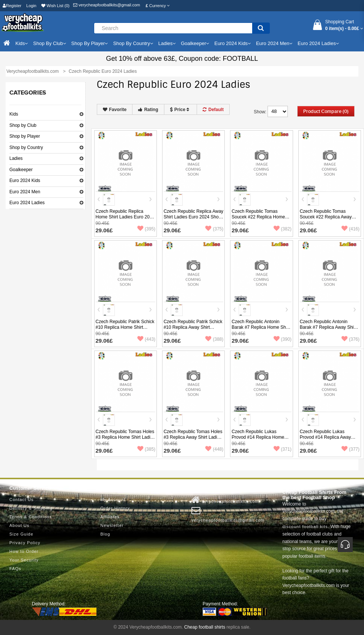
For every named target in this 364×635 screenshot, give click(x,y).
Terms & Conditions (31, 517)
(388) (214, 339)
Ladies (16, 158)
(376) (350, 339)
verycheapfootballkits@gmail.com (107, 5)
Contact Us (21, 500)
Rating (148, 110)
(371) (283, 449)
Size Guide (21, 534)
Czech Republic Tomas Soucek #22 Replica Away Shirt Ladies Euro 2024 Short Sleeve (329, 220)
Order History (115, 508)
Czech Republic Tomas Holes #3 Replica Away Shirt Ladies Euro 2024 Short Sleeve (193, 437)
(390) (283, 339)
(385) (146, 449)
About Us (19, 525)
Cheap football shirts (205, 627)
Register (12, 6)
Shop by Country (26, 147)
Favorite (115, 110)
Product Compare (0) (326, 111)
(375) (214, 229)
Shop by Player (25, 136)
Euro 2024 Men (25, 192)
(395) (146, 229)
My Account (113, 500)
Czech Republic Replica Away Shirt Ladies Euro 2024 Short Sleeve (193, 217)
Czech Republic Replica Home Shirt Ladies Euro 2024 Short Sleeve (125, 217)
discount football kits (305, 527)
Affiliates (110, 517)
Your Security (24, 560)
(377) (350, 449)
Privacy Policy (25, 543)
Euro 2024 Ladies (27, 203)
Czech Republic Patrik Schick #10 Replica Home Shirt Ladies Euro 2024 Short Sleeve (125, 330)
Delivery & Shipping (31, 508)
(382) (283, 229)
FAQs (15, 569)
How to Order (24, 551)
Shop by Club (23, 125)
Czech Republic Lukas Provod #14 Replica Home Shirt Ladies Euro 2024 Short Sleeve (260, 440)
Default (213, 110)
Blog (105, 534)
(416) (350, 229)
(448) (214, 449)
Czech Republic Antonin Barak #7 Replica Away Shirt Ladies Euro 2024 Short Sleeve (328, 330)
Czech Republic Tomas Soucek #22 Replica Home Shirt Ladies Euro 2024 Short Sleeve (260, 220)
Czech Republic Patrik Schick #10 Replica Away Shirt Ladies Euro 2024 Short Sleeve (193, 330)
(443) (146, 339)
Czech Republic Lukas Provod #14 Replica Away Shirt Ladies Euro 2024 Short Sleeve (329, 440)
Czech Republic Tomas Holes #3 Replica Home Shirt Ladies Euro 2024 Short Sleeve (126, 437)
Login (31, 6)
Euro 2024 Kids (25, 181)
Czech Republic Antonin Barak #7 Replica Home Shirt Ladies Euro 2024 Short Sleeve (261, 330)
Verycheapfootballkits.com (225, 500)
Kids (14, 114)
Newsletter (112, 525)
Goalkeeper (21, 170)
